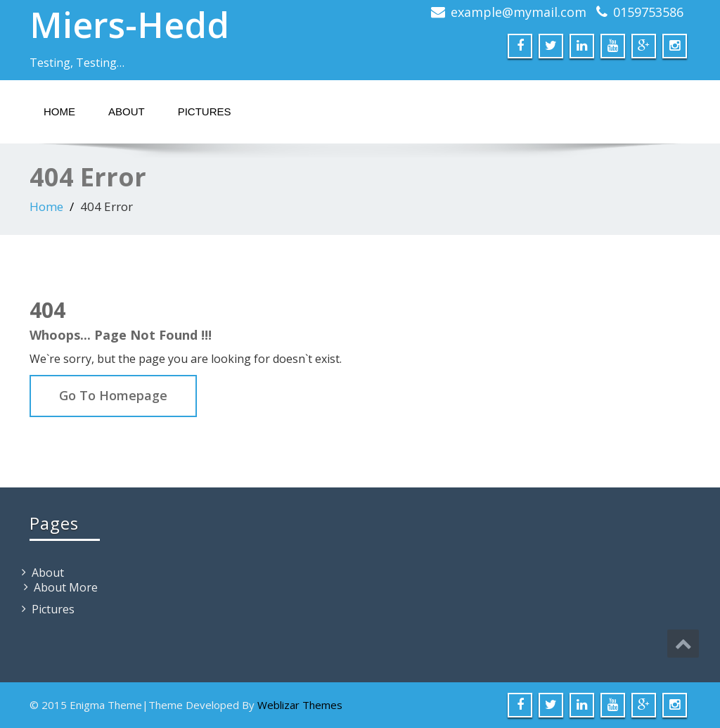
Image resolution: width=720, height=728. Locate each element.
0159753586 (648, 12)
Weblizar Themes (300, 705)
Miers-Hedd (129, 25)
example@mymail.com (519, 12)
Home (59, 111)
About (127, 111)
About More (66, 587)
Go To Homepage (113, 395)
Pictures (205, 111)
